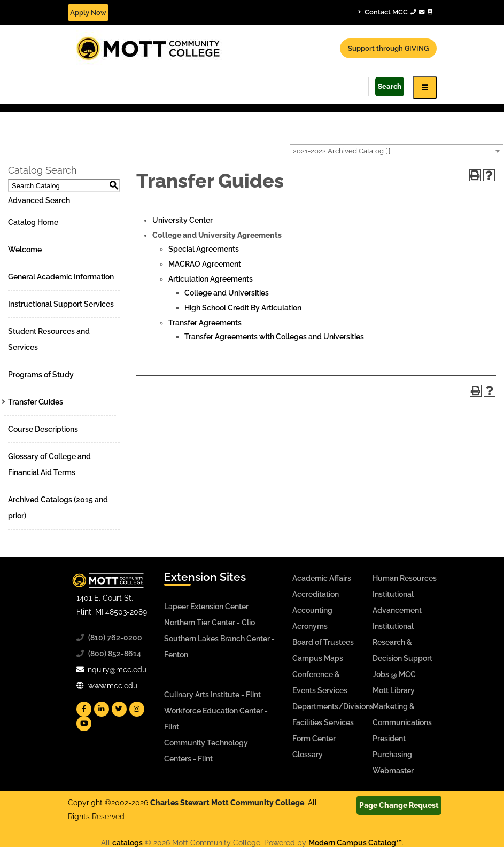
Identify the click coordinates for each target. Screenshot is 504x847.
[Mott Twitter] (119, 709)
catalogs (127, 843)
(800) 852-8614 (115, 654)
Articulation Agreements (211, 279)
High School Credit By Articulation (243, 308)
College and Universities (227, 293)
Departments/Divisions (333, 706)
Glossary (308, 755)
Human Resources (405, 578)
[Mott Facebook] (84, 709)
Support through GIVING (388, 48)
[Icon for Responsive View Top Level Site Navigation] (425, 87)
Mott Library (394, 690)
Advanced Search (39, 200)
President (389, 739)
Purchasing (392, 755)
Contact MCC (395, 12)
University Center (183, 220)
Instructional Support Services (61, 304)
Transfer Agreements (205, 323)
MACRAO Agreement (205, 264)
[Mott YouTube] (84, 724)
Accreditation (316, 594)
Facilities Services (323, 722)
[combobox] (397, 151)
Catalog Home (33, 222)
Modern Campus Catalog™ (355, 843)
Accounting (312, 610)
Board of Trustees (323, 642)
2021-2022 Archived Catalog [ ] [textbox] (342, 151)
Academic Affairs (322, 578)
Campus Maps (318, 658)
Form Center (314, 739)
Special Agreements (204, 249)
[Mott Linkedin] (102, 709)
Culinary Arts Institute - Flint (212, 695)
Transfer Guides (36, 402)
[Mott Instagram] (137, 709)
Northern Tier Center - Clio (210, 623)
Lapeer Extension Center (206, 607)
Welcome (25, 250)
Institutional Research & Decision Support (402, 642)
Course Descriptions (43, 429)
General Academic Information (61, 277)
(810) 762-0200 (115, 638)
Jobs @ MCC (394, 674)
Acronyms (310, 626)
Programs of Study (41, 375)
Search (390, 86)
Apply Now (88, 13)
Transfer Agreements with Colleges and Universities (274, 337)
